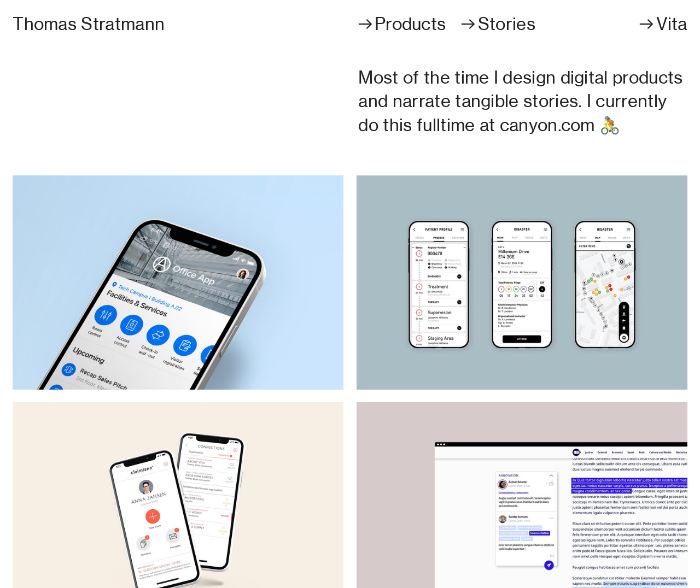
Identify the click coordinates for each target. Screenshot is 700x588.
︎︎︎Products (401, 24)
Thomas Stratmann (89, 24)
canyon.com (547, 125)
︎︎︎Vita (663, 24)
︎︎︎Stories (497, 24)
